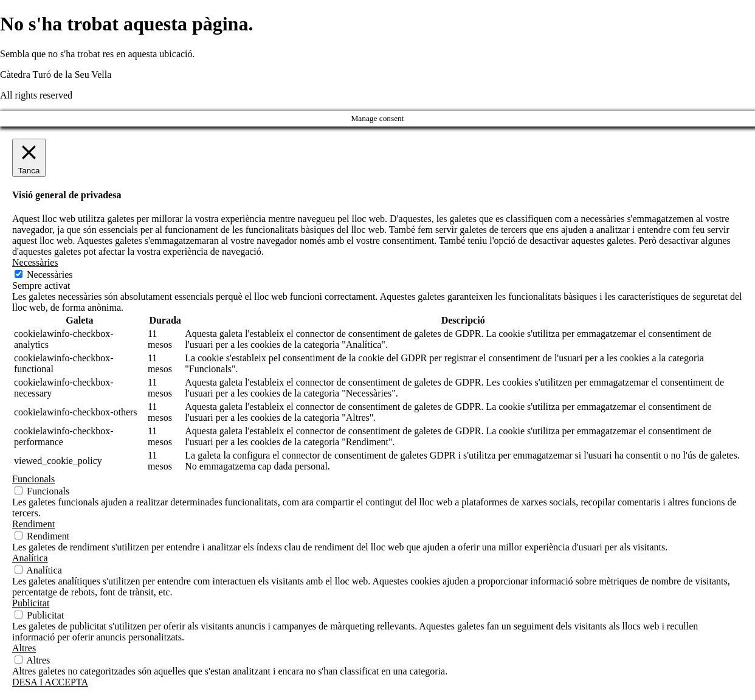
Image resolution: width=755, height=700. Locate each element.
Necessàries (50, 275)
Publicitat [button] (31, 603)
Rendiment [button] (33, 524)
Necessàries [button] (35, 262)
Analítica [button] (30, 558)
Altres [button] (24, 648)
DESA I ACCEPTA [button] (50, 682)
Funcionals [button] (33, 479)
